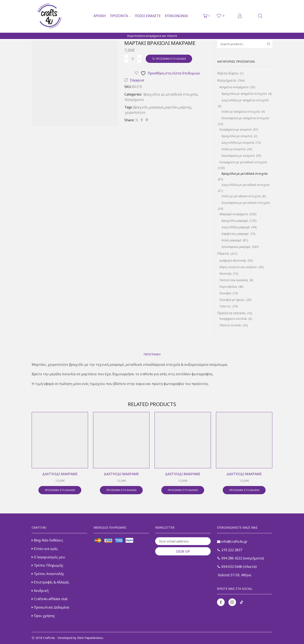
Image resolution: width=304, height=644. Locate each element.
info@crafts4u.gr (232, 541)
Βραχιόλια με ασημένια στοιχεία (244, 94)
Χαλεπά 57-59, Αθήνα (234, 575)
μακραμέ (156, 107)
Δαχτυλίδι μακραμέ (60, 474)
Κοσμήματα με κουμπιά (235, 129)
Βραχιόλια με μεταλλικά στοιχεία (170, 94)
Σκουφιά (225, 293)
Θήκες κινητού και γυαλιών (238, 267)
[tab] (152, 354)
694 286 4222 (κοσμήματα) (241, 558)
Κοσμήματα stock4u (233, 319)
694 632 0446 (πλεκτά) (237, 567)
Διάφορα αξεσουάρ (233, 260)
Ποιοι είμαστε (148, 16)
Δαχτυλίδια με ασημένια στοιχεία (245, 100)
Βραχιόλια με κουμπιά (237, 136)
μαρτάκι (171, 107)
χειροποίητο (135, 112)
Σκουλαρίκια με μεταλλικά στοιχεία (246, 203)
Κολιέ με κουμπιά (233, 149)
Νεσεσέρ (225, 273)
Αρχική (100, 16)
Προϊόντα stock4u (231, 313)
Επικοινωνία (176, 16)
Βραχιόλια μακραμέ (235, 221)
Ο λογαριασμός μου (48, 557)
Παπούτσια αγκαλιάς (234, 280)
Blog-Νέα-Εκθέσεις (47, 540)
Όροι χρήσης (43, 616)
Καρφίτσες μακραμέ (235, 234)
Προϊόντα (120, 16)
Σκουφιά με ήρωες (232, 300)
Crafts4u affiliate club (50, 599)
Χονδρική (40, 591)
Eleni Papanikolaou (90, 638)
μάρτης (185, 107)
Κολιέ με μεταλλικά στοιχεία (241, 196)
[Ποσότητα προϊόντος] (133, 59)
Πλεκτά (223, 254)
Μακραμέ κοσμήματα (234, 214)
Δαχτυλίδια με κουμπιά (238, 142)
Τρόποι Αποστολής (48, 574)
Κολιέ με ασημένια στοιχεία (241, 111)
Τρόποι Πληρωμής (47, 565)
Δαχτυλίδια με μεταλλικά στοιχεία (245, 185)
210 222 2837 (230, 550)
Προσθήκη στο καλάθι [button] (60, 490)
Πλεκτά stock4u (230, 325)
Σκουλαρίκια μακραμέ (236, 247)
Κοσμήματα (134, 100)
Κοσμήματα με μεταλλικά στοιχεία (243, 162)
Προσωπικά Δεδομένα (50, 607)
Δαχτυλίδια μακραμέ (236, 227)
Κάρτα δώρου (228, 73)
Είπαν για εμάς (45, 549)
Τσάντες (225, 306)
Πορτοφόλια (228, 287)
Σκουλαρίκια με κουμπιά (238, 156)
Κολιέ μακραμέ (231, 240)
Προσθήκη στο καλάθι (171, 59)
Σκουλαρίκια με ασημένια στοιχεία (245, 118)
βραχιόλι (140, 107)
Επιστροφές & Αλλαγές (50, 582)
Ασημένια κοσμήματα (234, 87)
